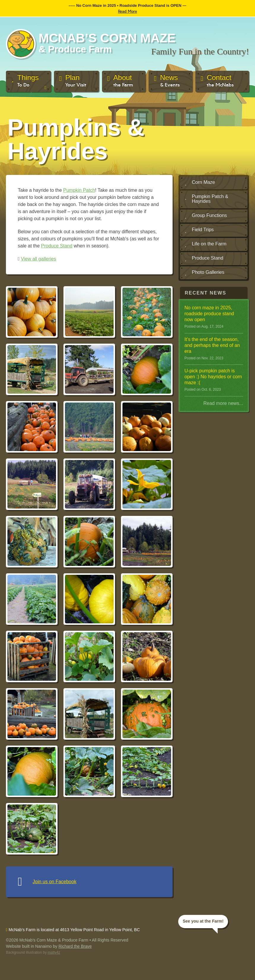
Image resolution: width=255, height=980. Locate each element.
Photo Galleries (204, 273)
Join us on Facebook (55, 882)
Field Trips (199, 230)
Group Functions (206, 216)
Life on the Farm (206, 244)
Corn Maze (200, 183)
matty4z (54, 952)
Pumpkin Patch (79, 190)
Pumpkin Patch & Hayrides (207, 199)
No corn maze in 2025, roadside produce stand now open (209, 314)
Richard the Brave (75, 946)
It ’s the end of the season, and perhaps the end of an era (212, 345)
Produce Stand (57, 246)
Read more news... (223, 403)
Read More (128, 11)
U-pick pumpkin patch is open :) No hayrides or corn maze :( (213, 377)
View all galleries (38, 259)
